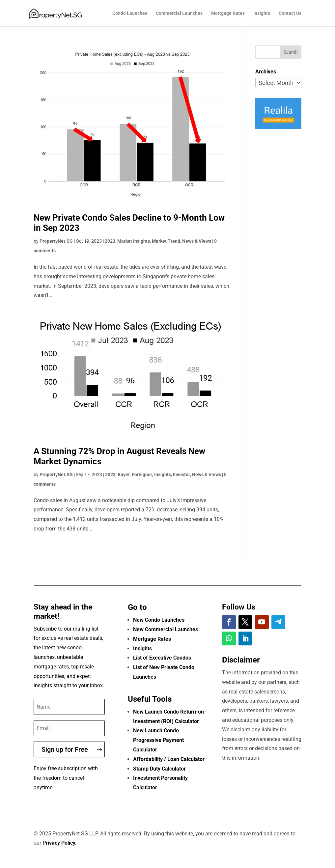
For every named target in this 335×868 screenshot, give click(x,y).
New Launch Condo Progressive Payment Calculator (158, 740)
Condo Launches (130, 13)
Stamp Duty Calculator (159, 769)
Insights (262, 13)
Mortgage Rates (228, 13)
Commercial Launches (179, 13)
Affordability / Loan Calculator (169, 759)
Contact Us (290, 13)
